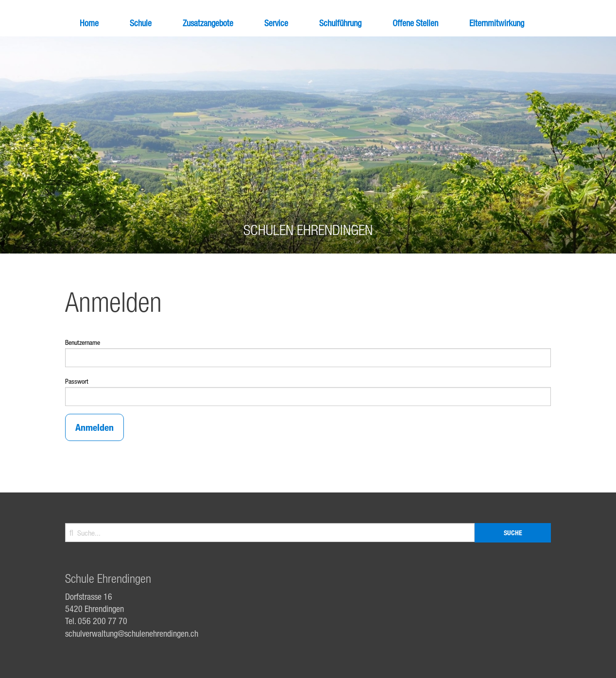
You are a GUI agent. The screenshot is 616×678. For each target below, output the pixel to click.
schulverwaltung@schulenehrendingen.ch (132, 633)
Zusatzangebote (208, 23)
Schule (141, 23)
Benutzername (83, 342)
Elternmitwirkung (497, 23)
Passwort (77, 381)
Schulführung (340, 23)
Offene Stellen (415, 23)
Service (276, 23)
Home (89, 23)
